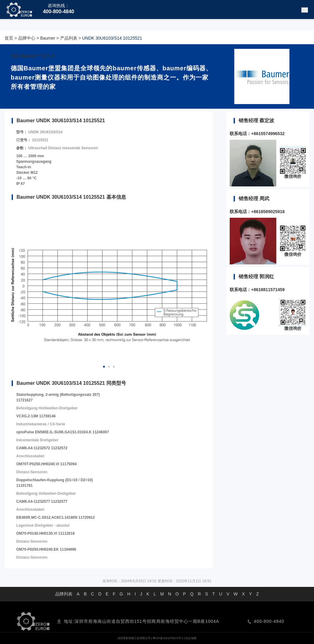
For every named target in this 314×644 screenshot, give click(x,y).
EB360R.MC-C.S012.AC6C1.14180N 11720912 (56, 517)
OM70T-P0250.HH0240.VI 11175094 (46, 464)
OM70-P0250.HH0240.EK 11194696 (46, 549)
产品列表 (69, 38)
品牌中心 (27, 38)
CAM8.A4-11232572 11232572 (42, 448)
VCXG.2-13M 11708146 (36, 416)
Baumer (48, 38)
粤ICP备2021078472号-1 (168, 638)
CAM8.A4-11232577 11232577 (42, 502)
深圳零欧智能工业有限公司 (134, 638)
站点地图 (191, 638)
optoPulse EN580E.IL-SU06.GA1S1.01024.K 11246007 (63, 432)
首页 (9, 38)
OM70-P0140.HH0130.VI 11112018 (45, 533)
